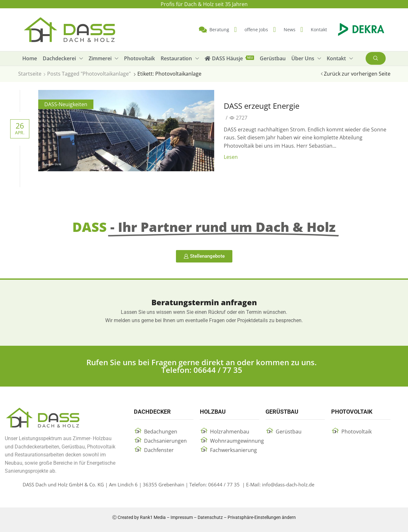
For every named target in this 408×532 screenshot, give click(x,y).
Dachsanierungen (165, 441)
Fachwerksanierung (233, 450)
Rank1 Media (153, 517)
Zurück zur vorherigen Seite (357, 74)
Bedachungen (161, 432)
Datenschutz (210, 517)
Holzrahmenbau (230, 432)
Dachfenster (159, 450)
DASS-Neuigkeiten (66, 104)
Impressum (182, 517)
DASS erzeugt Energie (262, 106)
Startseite (30, 74)
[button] (376, 58)
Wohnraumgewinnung (237, 441)
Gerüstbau (289, 432)
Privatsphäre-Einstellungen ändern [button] (262, 517)
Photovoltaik (357, 432)
